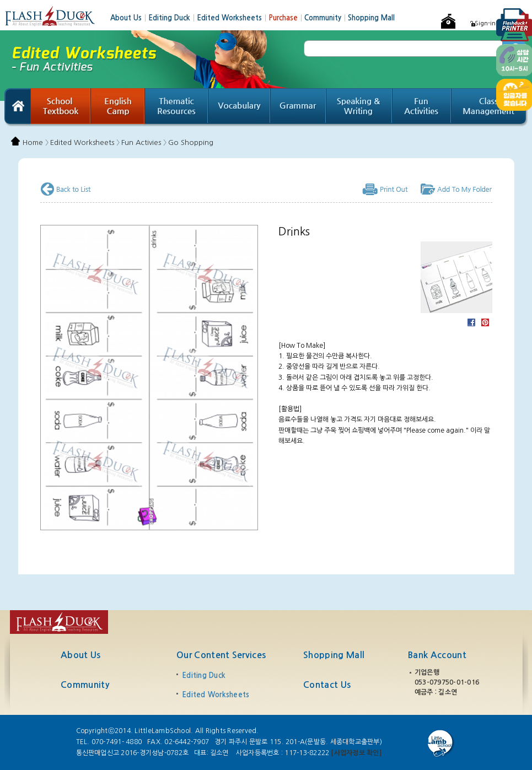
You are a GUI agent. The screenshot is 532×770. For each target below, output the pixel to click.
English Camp (118, 107)
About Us (129, 18)
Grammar (299, 107)
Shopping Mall (371, 18)
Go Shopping (191, 142)
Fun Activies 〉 (144, 142)
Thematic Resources (177, 107)
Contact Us (327, 685)
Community (326, 18)
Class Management (490, 107)
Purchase (286, 18)
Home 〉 (36, 142)
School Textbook (61, 107)
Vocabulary (240, 107)
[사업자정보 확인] (356, 753)
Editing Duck (173, 18)
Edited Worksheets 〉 (85, 142)
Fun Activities (422, 107)
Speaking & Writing (359, 107)
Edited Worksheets (233, 18)
